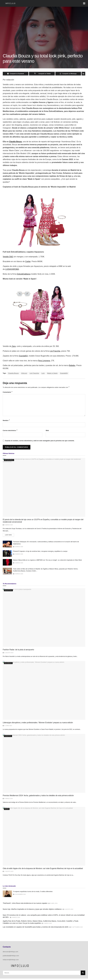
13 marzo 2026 (47, 925)
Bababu (72, 365)
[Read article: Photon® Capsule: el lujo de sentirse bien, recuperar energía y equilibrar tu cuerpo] (7, 555)
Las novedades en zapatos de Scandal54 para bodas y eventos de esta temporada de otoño (36, 928)
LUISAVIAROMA (12, 269)
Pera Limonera (44, 361)
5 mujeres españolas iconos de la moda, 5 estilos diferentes (33, 893)
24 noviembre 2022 (19, 896)
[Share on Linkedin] (83, 74)
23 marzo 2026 (18, 564)
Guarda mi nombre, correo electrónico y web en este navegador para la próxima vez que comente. (40, 442)
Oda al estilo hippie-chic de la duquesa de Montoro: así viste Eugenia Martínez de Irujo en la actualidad (43, 870)
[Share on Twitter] (42, 74)
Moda (7, 810)
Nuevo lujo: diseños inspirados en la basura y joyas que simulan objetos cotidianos (32, 911)
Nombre (6, 421)
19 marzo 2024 (8, 800)
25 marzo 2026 (18, 556)
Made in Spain (52, 373)
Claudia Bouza (13, 373)
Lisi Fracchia (34, 373)
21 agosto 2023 (8, 654)
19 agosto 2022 (68, 911)
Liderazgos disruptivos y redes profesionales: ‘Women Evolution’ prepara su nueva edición (38, 724)
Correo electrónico (10, 431)
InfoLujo (24, 373)
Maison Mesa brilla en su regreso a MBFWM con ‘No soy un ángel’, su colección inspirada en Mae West (47, 562)
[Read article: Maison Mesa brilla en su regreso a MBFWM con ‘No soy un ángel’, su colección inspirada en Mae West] (7, 564)
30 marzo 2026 (8, 526)
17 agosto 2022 (8, 873)
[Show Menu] (84, 3)
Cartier (28, 261)
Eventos (8, 737)
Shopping (8, 592)
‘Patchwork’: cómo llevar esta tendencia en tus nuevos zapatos (25, 905)
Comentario (8, 392)
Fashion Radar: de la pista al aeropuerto (18, 651)
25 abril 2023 (53, 905)
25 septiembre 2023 (76, 929)
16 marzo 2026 (15, 919)
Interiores (9, 461)
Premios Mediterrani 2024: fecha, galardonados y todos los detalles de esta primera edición (38, 797)
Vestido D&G (8, 257)
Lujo (43, 373)
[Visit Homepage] (10, 3)
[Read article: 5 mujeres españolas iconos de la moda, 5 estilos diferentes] (7, 895)
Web (47, 431)
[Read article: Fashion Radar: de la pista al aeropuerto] (44, 619)
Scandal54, (23, 356)
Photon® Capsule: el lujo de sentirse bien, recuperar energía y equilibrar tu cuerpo (40, 553)
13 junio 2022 (7, 727)
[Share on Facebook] (16, 74)
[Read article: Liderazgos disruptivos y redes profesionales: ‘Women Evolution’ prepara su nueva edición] (44, 692)
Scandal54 (64, 373)
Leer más (9, 536)
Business (8, 665)
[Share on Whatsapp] (68, 74)
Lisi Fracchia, (55, 351)
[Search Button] (83, 974)
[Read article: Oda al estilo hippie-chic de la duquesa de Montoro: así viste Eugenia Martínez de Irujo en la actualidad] (44, 838)
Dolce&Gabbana (24, 274)
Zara (13, 346)
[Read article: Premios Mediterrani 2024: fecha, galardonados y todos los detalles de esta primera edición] (44, 765)
